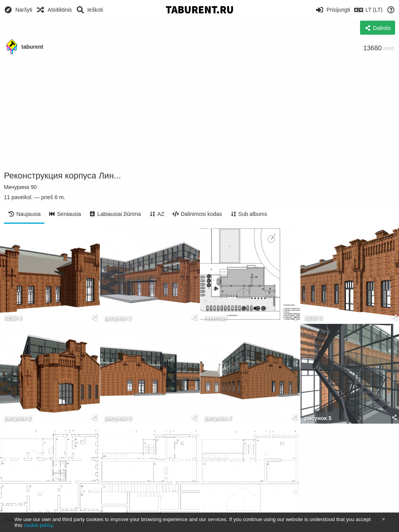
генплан (215, 318)
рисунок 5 (318, 418)
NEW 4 (13, 318)
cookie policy (38, 525)
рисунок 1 (118, 318)
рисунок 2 (18, 418)
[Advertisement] (199, 113)
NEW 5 (313, 318)
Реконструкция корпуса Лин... (62, 176)
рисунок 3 (118, 418)
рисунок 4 (218, 418)
